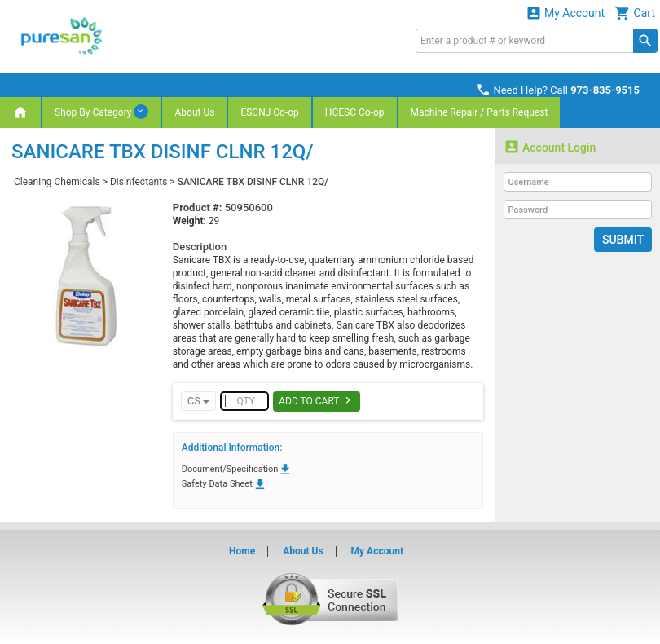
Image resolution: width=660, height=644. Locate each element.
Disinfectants (139, 182)
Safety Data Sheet (224, 484)
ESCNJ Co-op (269, 112)
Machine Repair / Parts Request (480, 112)
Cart (635, 13)
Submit (623, 240)
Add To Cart (317, 400)
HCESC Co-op (355, 112)
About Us (194, 112)
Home (242, 551)
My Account (565, 13)
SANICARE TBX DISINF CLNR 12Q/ (253, 182)
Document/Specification (237, 469)
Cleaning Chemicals (57, 182)
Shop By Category (101, 112)
